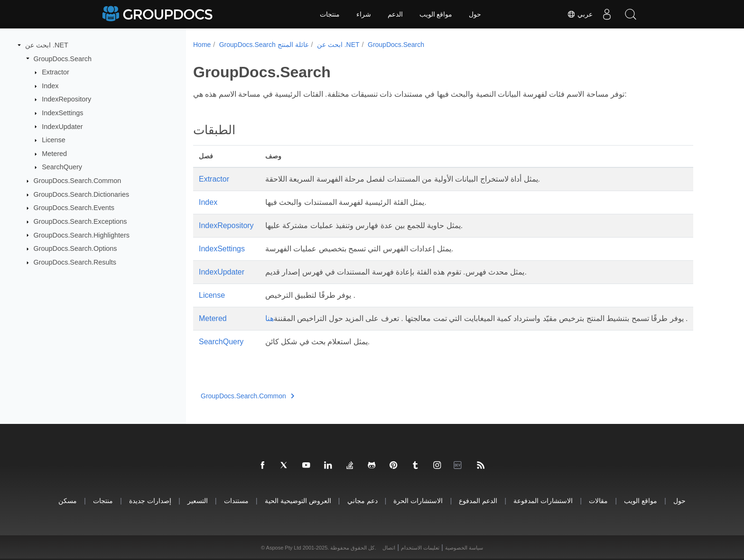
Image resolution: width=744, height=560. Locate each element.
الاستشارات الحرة (418, 500)
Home (202, 45)
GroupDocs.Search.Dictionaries (82, 194)
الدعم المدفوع (478, 500)
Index (50, 86)
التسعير (198, 500)
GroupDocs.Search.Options (75, 248)
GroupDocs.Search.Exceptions (80, 221)
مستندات (236, 500)
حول (475, 14)
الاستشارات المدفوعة (543, 500)
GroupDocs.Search (63, 58)
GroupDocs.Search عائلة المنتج (264, 45)
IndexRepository (66, 99)
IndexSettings (62, 113)
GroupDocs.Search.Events (74, 208)
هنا (270, 318)
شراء (364, 14)
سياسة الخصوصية (464, 548)
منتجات (330, 14)
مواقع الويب (436, 14)
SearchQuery (62, 167)
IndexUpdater (62, 126)
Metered (54, 154)
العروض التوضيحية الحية (298, 500)
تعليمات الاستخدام (420, 548)
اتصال (389, 548)
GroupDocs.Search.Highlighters (82, 235)
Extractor (56, 72)
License (54, 140)
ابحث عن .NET (47, 45)
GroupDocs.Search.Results (75, 262)
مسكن (68, 500)
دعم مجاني (363, 500)
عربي (580, 14)
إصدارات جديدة (150, 500)
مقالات (598, 500)
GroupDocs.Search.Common (78, 181)
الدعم (395, 14)
